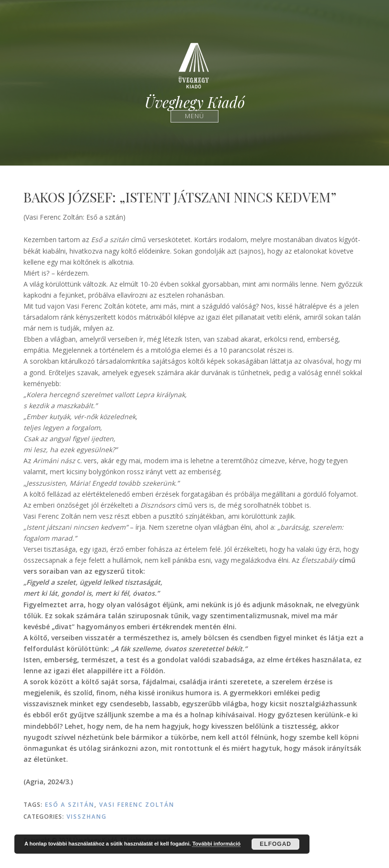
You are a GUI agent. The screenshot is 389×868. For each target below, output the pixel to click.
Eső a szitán (70, 805)
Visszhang (87, 817)
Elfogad (275, 844)
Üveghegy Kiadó (195, 102)
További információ (216, 844)
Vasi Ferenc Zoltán (137, 805)
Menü (195, 116)
